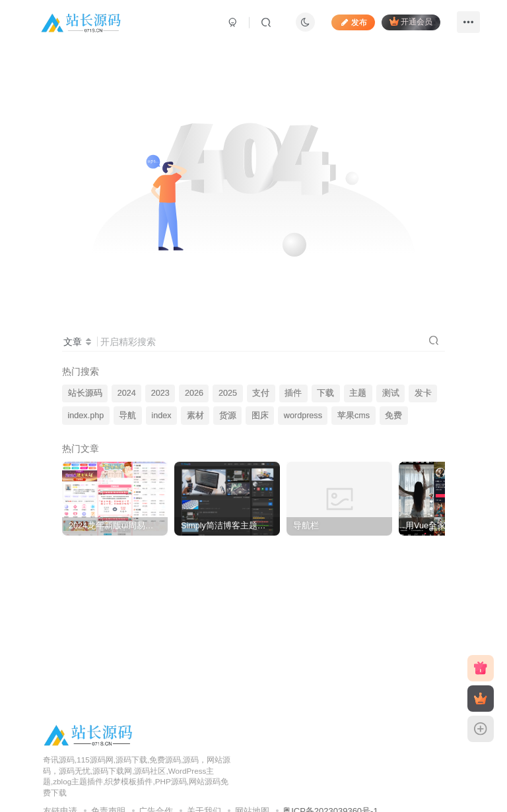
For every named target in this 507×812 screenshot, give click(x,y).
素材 (195, 416)
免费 (393, 416)
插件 (293, 393)
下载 (325, 393)
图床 (260, 416)
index (161, 416)
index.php (86, 416)
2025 (228, 393)
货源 (228, 416)
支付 (261, 393)
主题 (358, 393)
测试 (391, 393)
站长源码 (85, 393)
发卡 (423, 393)
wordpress (303, 416)
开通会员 (411, 21)
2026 (194, 393)
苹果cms (354, 416)
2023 (160, 393)
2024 (127, 393)
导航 (127, 416)
